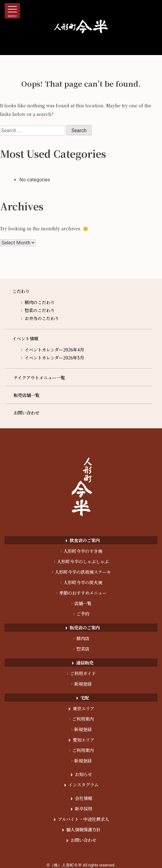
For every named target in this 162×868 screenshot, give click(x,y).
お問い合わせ (26, 412)
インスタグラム (81, 785)
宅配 (83, 698)
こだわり (21, 291)
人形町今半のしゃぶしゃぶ (81, 561)
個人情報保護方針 (81, 829)
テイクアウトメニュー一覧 (39, 377)
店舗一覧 (81, 603)
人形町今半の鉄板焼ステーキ (81, 572)
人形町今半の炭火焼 (81, 582)
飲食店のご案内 (83, 540)
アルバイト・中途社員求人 (81, 819)
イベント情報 (25, 338)
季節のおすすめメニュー (81, 593)
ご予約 (81, 614)
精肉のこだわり (40, 302)
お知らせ (81, 774)
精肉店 (81, 638)
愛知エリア (81, 740)
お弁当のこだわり (42, 318)
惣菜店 (81, 649)
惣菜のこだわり (40, 310)
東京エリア (81, 708)
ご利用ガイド (81, 673)
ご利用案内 (81, 719)
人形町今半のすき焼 (81, 551)
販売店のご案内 (83, 627)
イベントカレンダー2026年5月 (54, 358)
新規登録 (81, 684)
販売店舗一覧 (26, 395)
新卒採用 (81, 809)
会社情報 (81, 798)
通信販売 (83, 662)
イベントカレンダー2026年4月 (54, 350)
